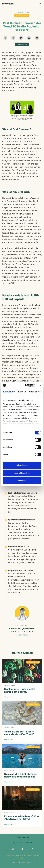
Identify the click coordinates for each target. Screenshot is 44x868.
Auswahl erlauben (22, 473)
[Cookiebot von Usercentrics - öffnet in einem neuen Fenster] (26, 385)
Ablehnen (22, 481)
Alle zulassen (22, 465)
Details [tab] (22, 392)
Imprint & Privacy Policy (22, 862)
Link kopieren (22, 44)
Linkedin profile (22, 635)
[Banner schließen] (40, 385)
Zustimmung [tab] (9, 392)
